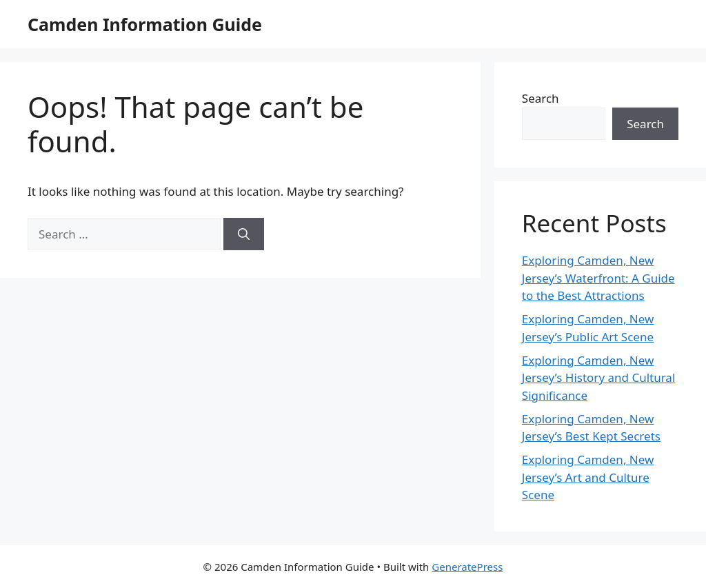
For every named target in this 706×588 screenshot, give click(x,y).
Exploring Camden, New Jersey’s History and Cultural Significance (598, 378)
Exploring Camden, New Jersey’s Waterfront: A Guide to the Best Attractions (598, 278)
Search (541, 98)
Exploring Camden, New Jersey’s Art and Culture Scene (588, 477)
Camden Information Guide (145, 24)
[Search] (244, 234)
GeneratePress (467, 567)
